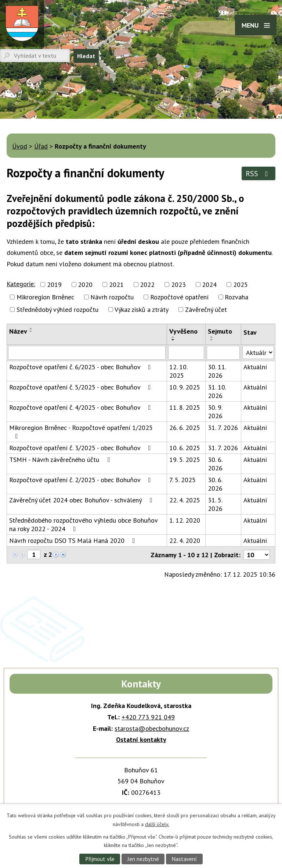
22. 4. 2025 (185, 500)
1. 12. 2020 (185, 520)
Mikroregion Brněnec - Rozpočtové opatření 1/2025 (81, 431)
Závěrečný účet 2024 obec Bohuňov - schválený (82, 500)
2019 (54, 284)
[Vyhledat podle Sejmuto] (223, 353)
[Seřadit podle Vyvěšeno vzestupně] (173, 337)
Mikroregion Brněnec (45, 297)
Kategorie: (21, 284)
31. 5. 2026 (215, 504)
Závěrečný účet (206, 310)
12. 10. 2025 (178, 371)
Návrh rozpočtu (112, 297)
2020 (85, 284)
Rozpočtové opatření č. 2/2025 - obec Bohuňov (82, 480)
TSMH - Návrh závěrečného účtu (61, 460)
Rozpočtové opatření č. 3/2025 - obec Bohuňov (82, 448)
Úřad (41, 146)
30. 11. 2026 (217, 371)
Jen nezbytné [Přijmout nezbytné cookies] (143, 859)
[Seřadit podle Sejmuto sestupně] (212, 340)
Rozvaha (236, 297)
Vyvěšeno (183, 331)
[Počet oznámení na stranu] (257, 555)
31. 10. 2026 (217, 391)
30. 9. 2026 (215, 412)
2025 (241, 284)
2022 (147, 284)
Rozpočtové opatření (179, 297)
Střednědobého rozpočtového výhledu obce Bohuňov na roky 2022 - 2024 (83, 524)
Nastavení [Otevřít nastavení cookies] (184, 859)
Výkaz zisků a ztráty (142, 310)
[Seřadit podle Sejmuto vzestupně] (212, 337)
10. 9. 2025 (185, 387)
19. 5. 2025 (185, 460)
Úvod (20, 146)
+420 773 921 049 (148, 717)
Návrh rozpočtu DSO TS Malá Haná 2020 (74, 540)
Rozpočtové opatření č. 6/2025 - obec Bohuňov (82, 367)
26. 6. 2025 (185, 428)
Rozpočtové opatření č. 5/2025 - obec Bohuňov (82, 387)
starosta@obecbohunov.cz (152, 728)
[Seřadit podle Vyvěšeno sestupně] (173, 340)
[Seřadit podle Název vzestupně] (31, 328)
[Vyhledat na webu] (35, 56)
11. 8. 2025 (185, 407)
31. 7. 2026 (223, 428)
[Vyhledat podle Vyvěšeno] (186, 353)
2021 (116, 284)
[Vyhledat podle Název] (87, 353)
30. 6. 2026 (215, 464)
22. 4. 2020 (185, 540)
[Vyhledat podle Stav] (258, 352)
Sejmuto (220, 331)
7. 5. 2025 (182, 480)
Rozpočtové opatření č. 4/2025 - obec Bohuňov (82, 407)
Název (18, 331)
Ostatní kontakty (141, 739)
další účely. (157, 824)
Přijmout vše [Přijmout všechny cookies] (100, 859)
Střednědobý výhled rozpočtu (57, 310)
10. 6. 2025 (185, 448)
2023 (178, 284)
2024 (209, 284)
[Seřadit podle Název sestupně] (31, 331)
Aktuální (255, 367)
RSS (258, 173)
